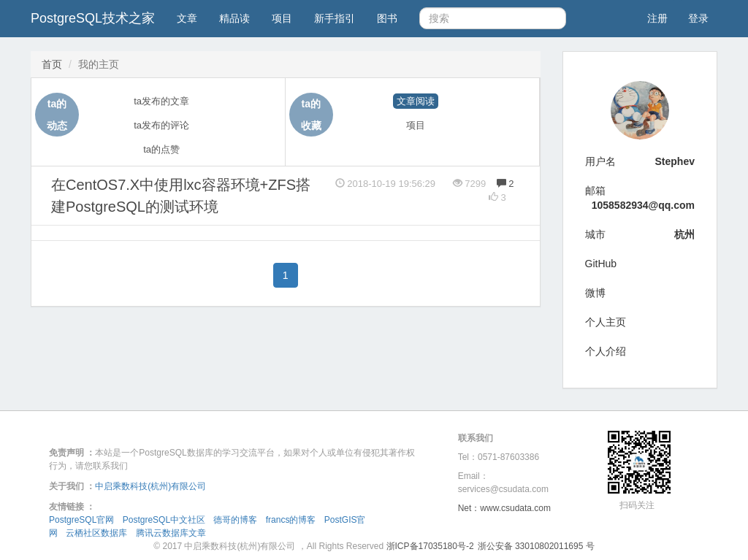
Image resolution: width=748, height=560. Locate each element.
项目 (282, 18)
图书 (387, 18)
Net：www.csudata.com (504, 508)
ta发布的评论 (161, 125)
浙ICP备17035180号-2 (430, 546)
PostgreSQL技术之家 (93, 18)
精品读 (234, 18)
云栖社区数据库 (96, 533)
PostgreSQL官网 (81, 520)
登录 (698, 18)
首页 (52, 64)
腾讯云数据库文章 (171, 533)
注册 (657, 18)
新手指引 (335, 18)
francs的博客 (291, 520)
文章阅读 (416, 101)
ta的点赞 (161, 149)
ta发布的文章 (161, 101)
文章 (187, 18)
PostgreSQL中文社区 (164, 520)
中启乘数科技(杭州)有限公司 (150, 486)
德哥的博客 (235, 520)
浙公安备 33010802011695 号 (536, 546)
